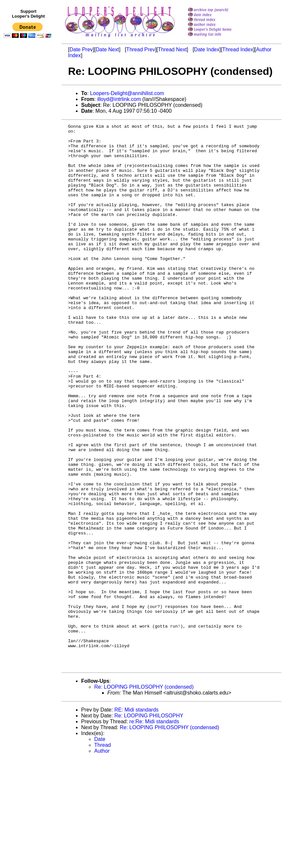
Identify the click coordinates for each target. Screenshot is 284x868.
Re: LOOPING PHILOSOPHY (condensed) (144, 796)
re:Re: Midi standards (154, 830)
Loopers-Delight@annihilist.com (127, 93)
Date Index (207, 49)
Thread (103, 854)
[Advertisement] (29, 175)
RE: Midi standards (136, 819)
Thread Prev (141, 49)
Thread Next (172, 49)
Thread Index (238, 49)
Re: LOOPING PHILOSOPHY (149, 824)
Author (102, 860)
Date (100, 848)
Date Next (107, 49)
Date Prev (81, 49)
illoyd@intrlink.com (119, 99)
